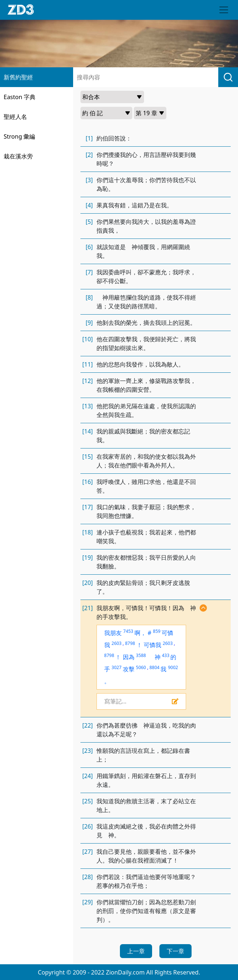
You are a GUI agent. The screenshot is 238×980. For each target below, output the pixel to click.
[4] (89, 205)
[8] (89, 297)
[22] (88, 725)
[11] (88, 364)
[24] (88, 776)
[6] (89, 247)
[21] (88, 608)
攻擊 (129, 669)
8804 (154, 667)
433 (166, 655)
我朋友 (113, 633)
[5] (89, 222)
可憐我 (152, 645)
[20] (88, 583)
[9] (89, 323)
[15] (88, 457)
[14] (88, 431)
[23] (88, 751)
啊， (140, 633)
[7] (89, 272)
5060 (141, 667)
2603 (116, 643)
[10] (88, 339)
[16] (88, 482)
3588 (141, 655)
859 (157, 631)
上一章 (136, 951)
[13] (88, 406)
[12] (88, 381)
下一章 (175, 951)
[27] (88, 852)
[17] (88, 507)
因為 (129, 657)
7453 (128, 631)
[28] (88, 877)
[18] (88, 532)
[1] (89, 138)
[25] (88, 801)
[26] (88, 826)
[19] (88, 557)
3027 (116, 667)
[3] (89, 180)
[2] (89, 155)
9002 (173, 667)
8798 (130, 643)
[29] (88, 902)
